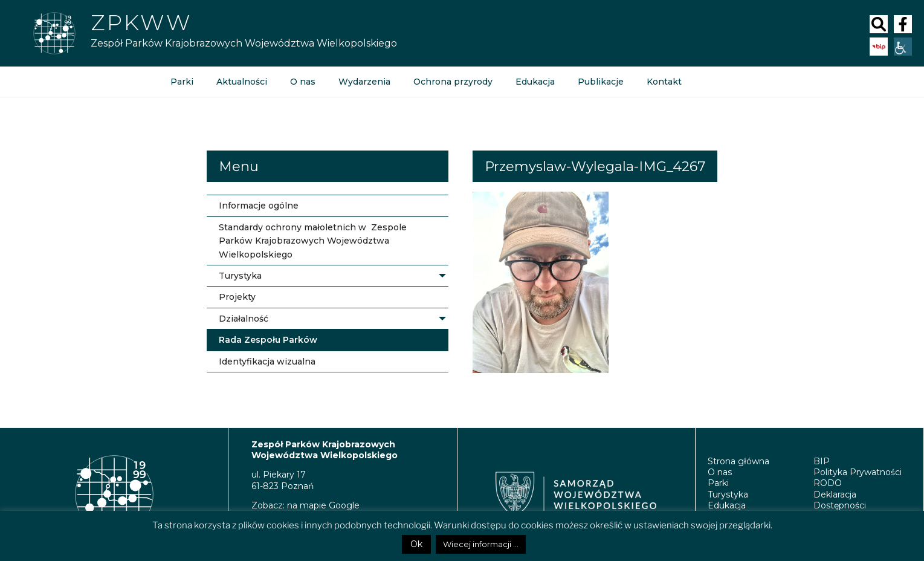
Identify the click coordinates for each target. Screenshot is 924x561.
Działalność (244, 319)
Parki (182, 82)
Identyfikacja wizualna (267, 362)
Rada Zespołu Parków (268, 340)
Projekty (237, 297)
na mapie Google (323, 505)
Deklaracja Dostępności (840, 500)
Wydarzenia (364, 82)
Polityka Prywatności (858, 472)
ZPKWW (141, 22)
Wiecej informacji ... (481, 544)
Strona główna (738, 461)
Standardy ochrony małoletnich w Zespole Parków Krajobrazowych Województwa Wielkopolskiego (313, 241)
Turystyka (240, 276)
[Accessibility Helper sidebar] (903, 47)
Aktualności (242, 82)
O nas (303, 82)
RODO (828, 483)
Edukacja (535, 82)
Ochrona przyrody (453, 82)
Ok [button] (416, 544)
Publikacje (601, 82)
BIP (822, 461)
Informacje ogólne (259, 206)
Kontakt (664, 82)
